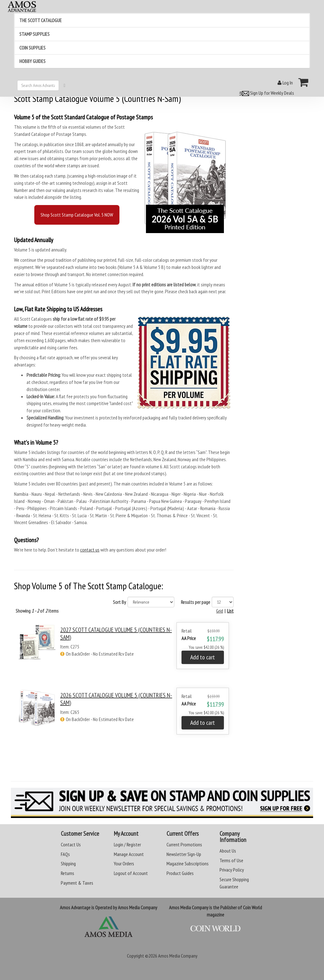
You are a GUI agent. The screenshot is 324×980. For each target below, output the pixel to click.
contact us (90, 550)
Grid (220, 611)
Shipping (68, 863)
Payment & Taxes (77, 883)
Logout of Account (131, 873)
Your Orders (124, 863)
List (230, 611)
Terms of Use (231, 860)
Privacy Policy (232, 870)
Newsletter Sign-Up (184, 854)
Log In (285, 83)
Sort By (119, 602)
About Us (228, 851)
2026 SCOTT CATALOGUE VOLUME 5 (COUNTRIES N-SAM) (116, 699)
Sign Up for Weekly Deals (266, 93)
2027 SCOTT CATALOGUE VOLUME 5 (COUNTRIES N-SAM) (116, 633)
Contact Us (71, 844)
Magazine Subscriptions (188, 863)
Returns (68, 873)
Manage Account (129, 854)
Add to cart (203, 657)
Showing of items (37, 611)
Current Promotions (184, 844)
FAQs (65, 854)
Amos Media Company (178, 956)
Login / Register (127, 844)
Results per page (196, 602)
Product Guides (180, 873)
